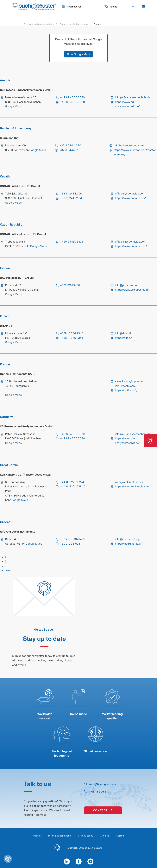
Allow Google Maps (78, 54)
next (7, 570)
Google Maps (13, 106)
